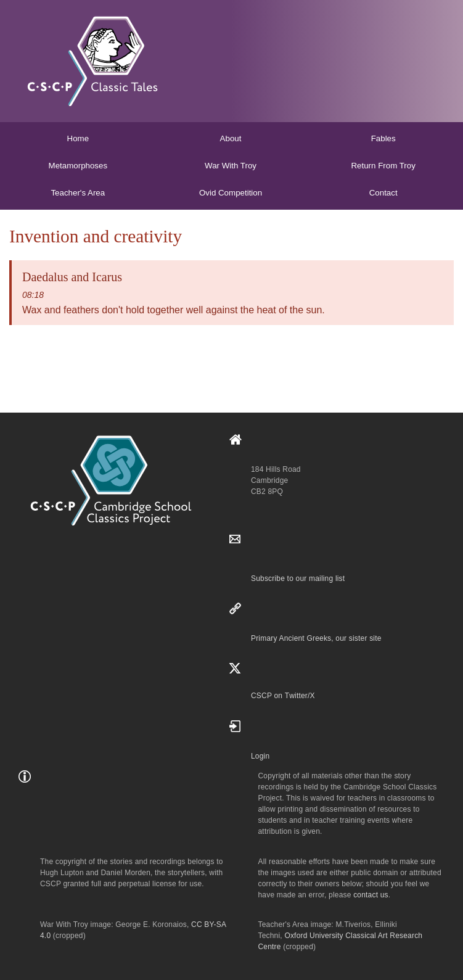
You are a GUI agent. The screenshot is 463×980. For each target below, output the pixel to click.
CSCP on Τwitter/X (283, 696)
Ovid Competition (231, 193)
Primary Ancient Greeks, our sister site (316, 638)
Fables (383, 138)
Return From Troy (383, 166)
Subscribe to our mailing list (298, 579)
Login (260, 756)
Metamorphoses (78, 166)
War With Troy (231, 166)
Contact (383, 193)
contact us (371, 895)
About (231, 138)
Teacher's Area (78, 193)
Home (78, 138)
